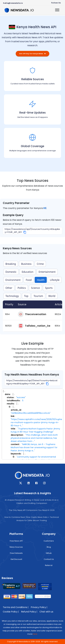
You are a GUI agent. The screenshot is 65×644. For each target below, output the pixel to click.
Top (26, 296)
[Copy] (25, 232)
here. (35, 634)
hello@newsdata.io (13, 3)
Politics (22, 288)
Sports (49, 288)
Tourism (38, 296)
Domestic (11, 272)
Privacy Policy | (39, 607)
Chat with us (46, 612)
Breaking (11, 264)
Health (41, 280)
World (52, 296)
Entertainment (47, 272)
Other (9, 288)
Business (26, 264)
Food (29, 280)
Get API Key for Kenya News (32, 54)
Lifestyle (55, 280)
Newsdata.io (24, 642)
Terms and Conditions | (16, 607)
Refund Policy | (29, 612)
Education (27, 272)
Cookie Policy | (11, 612)
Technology (12, 296)
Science (35, 288)
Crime (40, 264)
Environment (13, 280)
